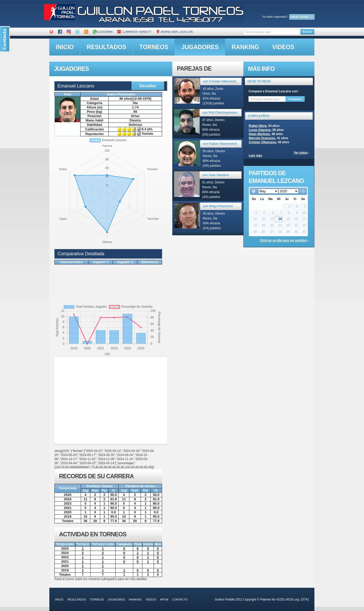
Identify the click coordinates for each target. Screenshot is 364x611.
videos (283, 47)
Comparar (295, 99)
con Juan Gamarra (216, 175)
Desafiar (148, 86)
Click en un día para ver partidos (284, 240)
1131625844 (103, 32)
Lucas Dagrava (260, 130)
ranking (245, 47)
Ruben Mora (258, 126)
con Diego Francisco (218, 206)
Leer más (255, 155)
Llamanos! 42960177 (134, 32)
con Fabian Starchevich (220, 144)
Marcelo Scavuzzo (262, 138)
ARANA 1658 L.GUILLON (174, 32)
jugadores (200, 47)
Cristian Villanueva (262, 142)
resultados (106, 47)
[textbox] (272, 32)
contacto (180, 599)
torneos (154, 47)
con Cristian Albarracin (220, 81)
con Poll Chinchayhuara (220, 113)
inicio (65, 47)
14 (280, 219)
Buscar (307, 32)
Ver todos (301, 153)
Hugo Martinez (259, 134)
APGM (164, 599)
